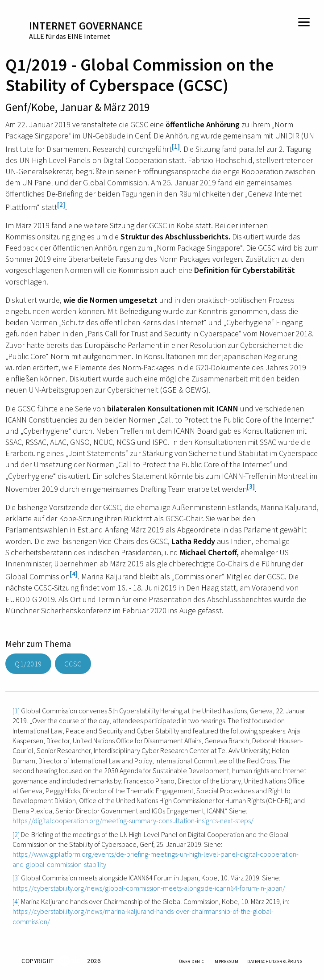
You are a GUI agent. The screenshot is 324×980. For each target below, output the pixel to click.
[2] (61, 204)
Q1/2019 (28, 664)
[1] (176, 146)
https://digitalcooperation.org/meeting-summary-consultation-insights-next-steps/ (133, 821)
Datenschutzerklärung (275, 961)
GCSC (73, 664)
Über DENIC (192, 961)
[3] (251, 486)
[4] (74, 574)
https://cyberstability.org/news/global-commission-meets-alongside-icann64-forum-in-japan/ (149, 888)
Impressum (226, 961)
